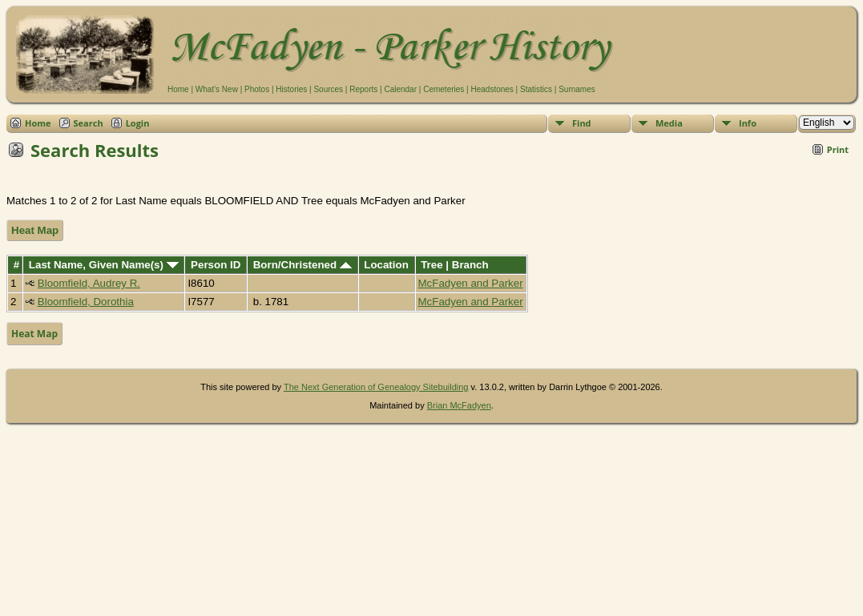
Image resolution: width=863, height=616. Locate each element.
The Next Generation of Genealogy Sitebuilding (376, 387)
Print (838, 149)
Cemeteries (444, 89)
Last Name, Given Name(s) (104, 265)
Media (669, 123)
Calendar (400, 89)
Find (582, 123)
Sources (328, 89)
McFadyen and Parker (471, 283)
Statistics (536, 89)
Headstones (492, 89)
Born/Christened (302, 265)
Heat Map (35, 230)
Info (748, 123)
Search (89, 123)
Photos (257, 89)
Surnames (577, 89)
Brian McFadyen (459, 405)
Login (138, 123)
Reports (363, 89)
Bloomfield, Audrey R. (89, 283)
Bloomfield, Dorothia (86, 302)
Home (178, 89)
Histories (291, 89)
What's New (217, 89)
